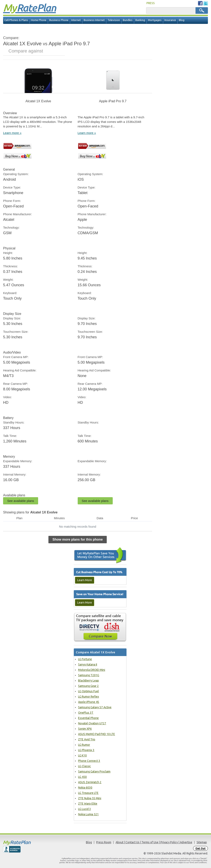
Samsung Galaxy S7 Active (95, 707)
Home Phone (39, 20)
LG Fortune (85, 659)
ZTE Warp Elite (88, 804)
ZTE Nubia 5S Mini (90, 798)
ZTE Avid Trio (87, 739)
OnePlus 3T (86, 713)
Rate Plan (29, 8)
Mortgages (155, 20)
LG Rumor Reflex (89, 697)
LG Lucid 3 (84, 809)
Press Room (104, 842)
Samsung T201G (89, 675)
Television (114, 20)
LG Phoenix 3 (86, 750)
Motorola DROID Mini (92, 670)
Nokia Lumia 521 (88, 814)
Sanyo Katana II (88, 664)
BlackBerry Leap (89, 681)
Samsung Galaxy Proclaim (94, 771)
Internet (76, 20)
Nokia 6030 (85, 788)
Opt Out (200, 848)
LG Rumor (84, 745)
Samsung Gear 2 (88, 686)
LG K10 (82, 755)
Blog (182, 20)
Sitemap (202, 842)
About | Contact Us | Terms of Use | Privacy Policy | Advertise (154, 842)
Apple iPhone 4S (89, 702)
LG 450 (82, 777)
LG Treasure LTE (88, 793)
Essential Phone (88, 718)
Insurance (170, 20)
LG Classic (84, 766)
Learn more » (12, 133)
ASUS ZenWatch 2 (90, 782)
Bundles (128, 20)
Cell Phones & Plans (16, 20)
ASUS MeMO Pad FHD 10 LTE (97, 734)
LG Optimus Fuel (89, 691)
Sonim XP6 (85, 729)
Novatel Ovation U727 (92, 723)
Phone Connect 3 (89, 761)
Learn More (85, 580)
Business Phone (59, 20)
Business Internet (94, 20)
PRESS (151, 3)
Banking (140, 20)
